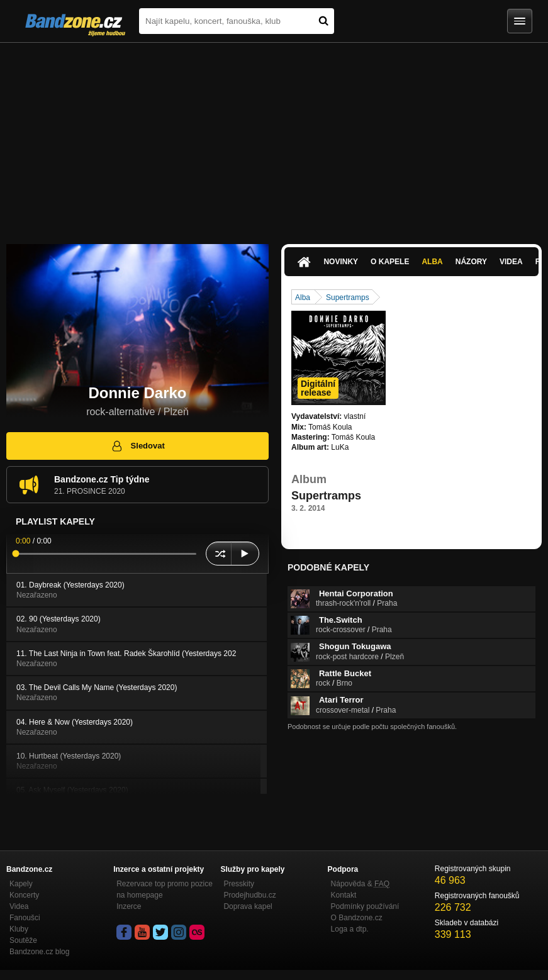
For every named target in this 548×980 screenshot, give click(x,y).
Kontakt (344, 895)
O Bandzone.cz (357, 918)
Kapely (21, 884)
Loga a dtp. (350, 929)
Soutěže (23, 940)
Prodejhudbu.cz (249, 895)
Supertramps (348, 298)
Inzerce (129, 906)
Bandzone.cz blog (39, 952)
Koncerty (24, 895)
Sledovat (137, 446)
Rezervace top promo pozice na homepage (165, 889)
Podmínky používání (365, 906)
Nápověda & (360, 884)
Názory (471, 262)
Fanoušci (25, 918)
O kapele (390, 262)
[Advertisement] (274, 137)
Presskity (239, 884)
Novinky (341, 262)
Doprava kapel (248, 906)
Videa (511, 262)
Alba (432, 262)
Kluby (19, 929)
